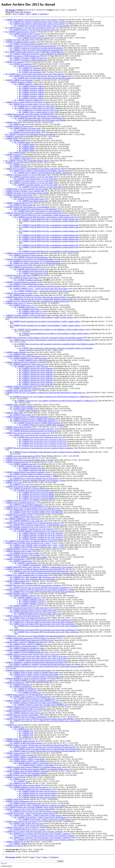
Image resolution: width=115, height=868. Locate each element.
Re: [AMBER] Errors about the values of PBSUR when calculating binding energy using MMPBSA (46, 721)
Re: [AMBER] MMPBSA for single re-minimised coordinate (32, 681)
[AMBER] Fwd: (11, 725)
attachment (44, 14)
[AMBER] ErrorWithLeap (15, 683)
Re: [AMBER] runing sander (20, 415)
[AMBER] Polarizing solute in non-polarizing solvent (25, 707)
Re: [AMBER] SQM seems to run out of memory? (28, 830)
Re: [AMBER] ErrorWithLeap (21, 685)
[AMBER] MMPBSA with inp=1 (17, 594)
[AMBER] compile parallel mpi (17, 203)
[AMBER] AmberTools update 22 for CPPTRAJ (23, 501)
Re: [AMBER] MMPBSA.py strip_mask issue (22, 519)
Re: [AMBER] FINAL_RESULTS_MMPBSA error (28, 644)
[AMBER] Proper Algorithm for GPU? (19, 515)
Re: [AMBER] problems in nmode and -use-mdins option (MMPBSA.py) (36, 703)
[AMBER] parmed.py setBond (21, 82)
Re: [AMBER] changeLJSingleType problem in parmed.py (31, 474)
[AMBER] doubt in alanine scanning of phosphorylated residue (28, 670)
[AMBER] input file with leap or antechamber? (22, 715)
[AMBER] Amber (12, 739)
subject (35, 14)
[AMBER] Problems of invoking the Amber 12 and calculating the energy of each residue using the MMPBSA (45, 666)
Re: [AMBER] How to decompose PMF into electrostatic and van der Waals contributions (38, 620)
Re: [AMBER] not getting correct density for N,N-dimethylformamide (35, 261)
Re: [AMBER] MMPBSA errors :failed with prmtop (29, 358)
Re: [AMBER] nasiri (17, 124)
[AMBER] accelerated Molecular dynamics (21, 282)
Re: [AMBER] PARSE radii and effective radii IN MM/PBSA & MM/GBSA (33, 52)
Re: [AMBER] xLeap (18, 779)
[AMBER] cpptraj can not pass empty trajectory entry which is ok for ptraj (32, 654)
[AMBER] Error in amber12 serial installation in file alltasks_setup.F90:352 (33, 169)
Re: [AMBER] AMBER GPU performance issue (27, 389)
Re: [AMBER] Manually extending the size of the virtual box (32, 529)
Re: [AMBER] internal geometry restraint (20, 32)
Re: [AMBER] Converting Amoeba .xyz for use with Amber (32, 177)
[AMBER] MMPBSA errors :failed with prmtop (23, 356)
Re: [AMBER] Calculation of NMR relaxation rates (28, 58)
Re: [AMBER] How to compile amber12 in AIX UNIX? (30, 104)
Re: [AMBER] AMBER (19, 844)
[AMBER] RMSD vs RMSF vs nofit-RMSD (21, 757)
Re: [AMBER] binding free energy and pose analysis (29, 787)
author (22, 14)
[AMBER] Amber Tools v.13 (16, 303)
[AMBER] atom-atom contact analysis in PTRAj (23, 456)
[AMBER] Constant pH (14, 136)
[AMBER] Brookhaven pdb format (18, 276)
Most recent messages (23, 12)
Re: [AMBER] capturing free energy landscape (27, 364)
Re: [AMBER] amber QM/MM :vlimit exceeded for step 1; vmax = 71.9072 (37, 545)
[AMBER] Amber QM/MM (15, 405)
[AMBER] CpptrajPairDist (15, 559)
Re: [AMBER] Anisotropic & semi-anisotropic (27, 255)
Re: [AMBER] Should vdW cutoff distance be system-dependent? (34, 209)
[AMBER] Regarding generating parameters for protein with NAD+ (30, 429)
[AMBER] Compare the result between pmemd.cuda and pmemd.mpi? (31, 46)
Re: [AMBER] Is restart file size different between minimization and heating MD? (40, 571)
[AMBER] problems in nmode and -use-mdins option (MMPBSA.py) (30, 701)
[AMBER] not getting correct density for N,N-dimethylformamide (29, 259)
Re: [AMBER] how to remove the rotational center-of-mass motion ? (35, 478)
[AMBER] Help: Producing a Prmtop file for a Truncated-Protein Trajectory (33, 523)
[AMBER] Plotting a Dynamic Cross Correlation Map (25, 191)
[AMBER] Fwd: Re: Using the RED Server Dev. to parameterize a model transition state (37, 301)
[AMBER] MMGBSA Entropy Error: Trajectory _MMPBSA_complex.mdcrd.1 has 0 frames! (39, 567)
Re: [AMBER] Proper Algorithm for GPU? (25, 517)
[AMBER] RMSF (12, 138)
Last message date (12, 849)
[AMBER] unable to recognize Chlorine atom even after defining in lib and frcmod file (37, 745)
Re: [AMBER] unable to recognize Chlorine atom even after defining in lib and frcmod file (43, 747)
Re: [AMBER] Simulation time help (23, 464)
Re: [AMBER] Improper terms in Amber (25, 553)
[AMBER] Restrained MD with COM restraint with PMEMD (28, 114)
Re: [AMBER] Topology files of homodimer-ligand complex (27, 161)
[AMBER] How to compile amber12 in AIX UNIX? (24, 102)
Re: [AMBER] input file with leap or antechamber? (28, 717)
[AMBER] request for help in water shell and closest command (28, 809)
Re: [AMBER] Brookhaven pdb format (24, 278)
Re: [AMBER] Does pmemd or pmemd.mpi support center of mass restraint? (38, 22)
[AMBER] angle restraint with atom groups (21, 822)
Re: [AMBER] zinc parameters (21, 64)
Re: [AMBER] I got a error (20, 485)
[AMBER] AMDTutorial (14, 799)
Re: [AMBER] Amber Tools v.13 (22, 305)
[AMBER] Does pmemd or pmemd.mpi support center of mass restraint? (32, 20)
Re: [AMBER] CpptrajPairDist (21, 561)
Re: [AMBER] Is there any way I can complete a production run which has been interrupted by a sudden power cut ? (52, 397)
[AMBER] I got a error (14, 458)
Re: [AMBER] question (18, 165)
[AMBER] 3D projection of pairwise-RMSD (21, 487)
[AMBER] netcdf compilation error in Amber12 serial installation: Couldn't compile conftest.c (39, 317)
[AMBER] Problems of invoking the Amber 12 (22, 646)
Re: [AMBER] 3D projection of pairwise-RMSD (27, 489)
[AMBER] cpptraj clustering (16, 753)
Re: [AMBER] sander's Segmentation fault (25, 803)
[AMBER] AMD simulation (15, 581)
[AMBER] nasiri (11, 122)
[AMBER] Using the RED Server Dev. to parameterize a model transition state (34, 213)
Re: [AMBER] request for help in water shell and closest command (34, 811)
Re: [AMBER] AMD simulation (21, 583)
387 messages (10, 10)
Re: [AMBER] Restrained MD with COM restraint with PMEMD (33, 116)
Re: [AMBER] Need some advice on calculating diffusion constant (29, 541)
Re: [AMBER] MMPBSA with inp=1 (23, 596)
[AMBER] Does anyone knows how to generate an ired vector (28, 433)
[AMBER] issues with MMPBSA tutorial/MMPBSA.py (25, 507)
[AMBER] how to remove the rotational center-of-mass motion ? (29, 476)
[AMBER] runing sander (14, 413)
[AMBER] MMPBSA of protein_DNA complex (23, 555)
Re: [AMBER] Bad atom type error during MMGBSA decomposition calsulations (39, 588)
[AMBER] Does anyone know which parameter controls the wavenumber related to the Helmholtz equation (44, 338)
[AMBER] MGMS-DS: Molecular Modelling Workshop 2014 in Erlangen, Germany (36, 480)
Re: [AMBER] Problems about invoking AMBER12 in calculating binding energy (39, 769)
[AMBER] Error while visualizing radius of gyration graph (27, 575)
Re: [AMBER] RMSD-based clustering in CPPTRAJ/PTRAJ (32, 640)
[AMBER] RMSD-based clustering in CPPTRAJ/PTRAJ (26, 638)
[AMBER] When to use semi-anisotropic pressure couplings (27, 189)
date (28, 14)
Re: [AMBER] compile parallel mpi (23, 205)
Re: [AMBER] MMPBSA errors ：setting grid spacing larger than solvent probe (39, 289)
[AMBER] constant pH (14, 155)
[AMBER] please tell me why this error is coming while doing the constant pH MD (35, 297)
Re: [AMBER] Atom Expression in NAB (25, 267)
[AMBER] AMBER (13, 842)
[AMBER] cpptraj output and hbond (18, 391)
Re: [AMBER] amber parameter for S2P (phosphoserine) (30, 697)
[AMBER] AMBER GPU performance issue (21, 387)
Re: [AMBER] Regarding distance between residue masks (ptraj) (33, 610)
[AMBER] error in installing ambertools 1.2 (21, 503)
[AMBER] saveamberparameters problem (20, 42)
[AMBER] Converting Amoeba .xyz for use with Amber (26, 175)
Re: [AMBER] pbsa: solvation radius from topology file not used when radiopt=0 (35, 74)
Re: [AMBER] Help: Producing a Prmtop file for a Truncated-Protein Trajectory (39, 525)
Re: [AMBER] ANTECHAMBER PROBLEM (27, 652)
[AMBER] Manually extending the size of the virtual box (26, 527)
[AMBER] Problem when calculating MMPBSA (23, 771)
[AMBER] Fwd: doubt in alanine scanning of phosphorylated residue (39, 677)
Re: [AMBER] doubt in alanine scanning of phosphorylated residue (34, 672)
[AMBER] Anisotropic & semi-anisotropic (21, 253)
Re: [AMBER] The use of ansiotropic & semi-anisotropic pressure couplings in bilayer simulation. (45, 452)
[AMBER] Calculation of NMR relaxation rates (23, 56)
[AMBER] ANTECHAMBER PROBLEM (21, 650)
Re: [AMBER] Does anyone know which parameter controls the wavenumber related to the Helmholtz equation (50, 340)
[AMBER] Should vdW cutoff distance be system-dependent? (28, 207)
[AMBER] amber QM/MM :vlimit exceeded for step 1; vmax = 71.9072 (31, 543)
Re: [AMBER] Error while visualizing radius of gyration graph (33, 577)
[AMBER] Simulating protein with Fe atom (21, 711)
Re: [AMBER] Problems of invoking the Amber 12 (28, 648)
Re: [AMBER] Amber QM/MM (21, 407)
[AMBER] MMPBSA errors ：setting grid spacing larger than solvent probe (33, 286)
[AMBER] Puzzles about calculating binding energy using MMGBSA (30, 509)
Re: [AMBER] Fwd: (17, 727)
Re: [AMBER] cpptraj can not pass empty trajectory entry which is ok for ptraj (38, 656)
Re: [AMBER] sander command (22, 354)
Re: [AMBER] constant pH (20, 157)
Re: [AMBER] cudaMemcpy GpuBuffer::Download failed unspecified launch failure (40, 664)
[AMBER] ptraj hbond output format (19, 195)
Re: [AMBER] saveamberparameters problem (26, 44)
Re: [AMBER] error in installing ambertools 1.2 (27, 505)
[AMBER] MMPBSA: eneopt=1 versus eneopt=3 (23, 549)
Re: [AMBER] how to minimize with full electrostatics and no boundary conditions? (40, 834)
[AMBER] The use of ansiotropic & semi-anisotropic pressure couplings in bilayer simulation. (39, 448)
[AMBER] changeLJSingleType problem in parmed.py (25, 472)
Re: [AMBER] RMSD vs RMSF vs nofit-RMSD (27, 759)
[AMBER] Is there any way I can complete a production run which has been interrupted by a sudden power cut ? (46, 393)
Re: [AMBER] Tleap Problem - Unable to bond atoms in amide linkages (36, 815)
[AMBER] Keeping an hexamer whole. (19, 126)
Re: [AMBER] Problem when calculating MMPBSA (29, 773)
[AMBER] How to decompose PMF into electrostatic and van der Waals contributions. (37, 590)
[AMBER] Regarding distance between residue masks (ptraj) (27, 608)
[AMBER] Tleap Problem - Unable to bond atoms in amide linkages (30, 813)
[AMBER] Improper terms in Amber (19, 551)
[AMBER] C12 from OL (14, 846)
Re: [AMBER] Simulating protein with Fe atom (27, 713)
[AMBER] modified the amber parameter (20, 741)
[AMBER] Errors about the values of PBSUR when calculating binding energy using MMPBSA (40, 719)
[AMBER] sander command (15, 352)
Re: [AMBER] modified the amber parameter (26, 743)
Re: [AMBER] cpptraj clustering (22, 755)
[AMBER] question (12, 163)
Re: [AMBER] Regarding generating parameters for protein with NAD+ (36, 431)
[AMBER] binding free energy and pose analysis (23, 785)
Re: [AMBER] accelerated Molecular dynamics (27, 284)
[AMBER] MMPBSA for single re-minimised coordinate (26, 679)
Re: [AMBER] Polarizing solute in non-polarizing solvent (31, 709)
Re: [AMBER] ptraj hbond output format (25, 197)
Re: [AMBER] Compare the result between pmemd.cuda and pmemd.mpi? (37, 48)
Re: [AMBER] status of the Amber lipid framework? (29, 618)
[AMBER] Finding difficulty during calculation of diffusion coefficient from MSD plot (37, 805)
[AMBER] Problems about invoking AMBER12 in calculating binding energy (33, 767)
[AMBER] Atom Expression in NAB (19, 265)
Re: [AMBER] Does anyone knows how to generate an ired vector (34, 435)
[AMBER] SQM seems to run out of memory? (22, 828)
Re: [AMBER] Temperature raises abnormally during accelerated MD (30, 134)
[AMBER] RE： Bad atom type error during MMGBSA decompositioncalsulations (35, 636)
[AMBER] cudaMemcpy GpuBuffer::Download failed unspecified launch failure (34, 662)
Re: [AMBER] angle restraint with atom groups (27, 824)
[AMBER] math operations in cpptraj (19, 293)
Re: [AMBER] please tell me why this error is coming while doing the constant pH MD (41, 299)
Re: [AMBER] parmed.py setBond (27, 84)
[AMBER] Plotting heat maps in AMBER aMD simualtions (27, 417)
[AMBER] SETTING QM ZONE (17, 40)
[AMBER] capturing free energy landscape (21, 362)
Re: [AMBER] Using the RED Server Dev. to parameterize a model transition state (40, 215)
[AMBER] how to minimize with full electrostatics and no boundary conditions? (34, 832)
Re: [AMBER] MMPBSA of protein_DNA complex (29, 557)
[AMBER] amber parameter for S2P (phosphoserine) (24, 695)
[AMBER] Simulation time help (17, 462)
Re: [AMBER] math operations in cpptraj (25, 295)
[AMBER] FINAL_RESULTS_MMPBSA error (23, 642)
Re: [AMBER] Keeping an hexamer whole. (25, 128)
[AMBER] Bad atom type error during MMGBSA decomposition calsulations (33, 585)
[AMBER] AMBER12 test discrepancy (19, 80)
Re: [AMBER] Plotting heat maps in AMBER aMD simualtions (33, 419)
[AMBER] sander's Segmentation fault (19, 801)
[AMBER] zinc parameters (15, 62)
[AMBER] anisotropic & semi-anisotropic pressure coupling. (27, 193)
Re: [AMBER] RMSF (18, 140)
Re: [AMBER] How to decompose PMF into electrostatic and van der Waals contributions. (43, 592)
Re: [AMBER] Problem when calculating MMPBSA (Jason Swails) (30, 807)
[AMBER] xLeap (12, 777)
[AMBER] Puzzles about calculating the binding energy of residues (30, 460)
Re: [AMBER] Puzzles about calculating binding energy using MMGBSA (36, 511)
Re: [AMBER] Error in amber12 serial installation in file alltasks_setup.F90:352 (39, 171)
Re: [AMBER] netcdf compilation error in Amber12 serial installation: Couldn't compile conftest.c (45, 321)
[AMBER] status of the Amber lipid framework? (23, 616)
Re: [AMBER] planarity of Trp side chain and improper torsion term (30, 28)
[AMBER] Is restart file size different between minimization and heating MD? (34, 569)
